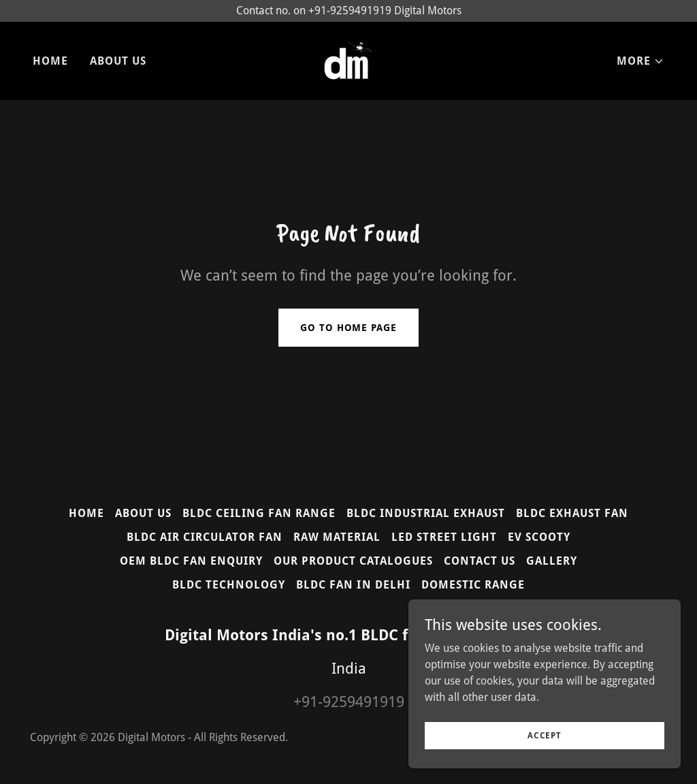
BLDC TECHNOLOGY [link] (229, 585)
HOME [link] (50, 61)
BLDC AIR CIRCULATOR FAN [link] (205, 537)
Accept (545, 735)
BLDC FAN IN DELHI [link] (353, 585)
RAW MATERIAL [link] (337, 537)
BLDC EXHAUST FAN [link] (572, 513)
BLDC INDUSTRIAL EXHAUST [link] (426, 513)
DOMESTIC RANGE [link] (473, 585)
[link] (348, 60)
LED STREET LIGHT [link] (444, 537)
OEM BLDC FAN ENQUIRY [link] (191, 561)
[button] (641, 61)
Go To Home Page (348, 328)
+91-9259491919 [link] (349, 702)
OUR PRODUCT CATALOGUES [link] (353, 561)
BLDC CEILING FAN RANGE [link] (259, 513)
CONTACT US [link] (480, 561)
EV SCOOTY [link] (539, 537)
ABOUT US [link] (118, 61)
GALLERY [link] (552, 561)
